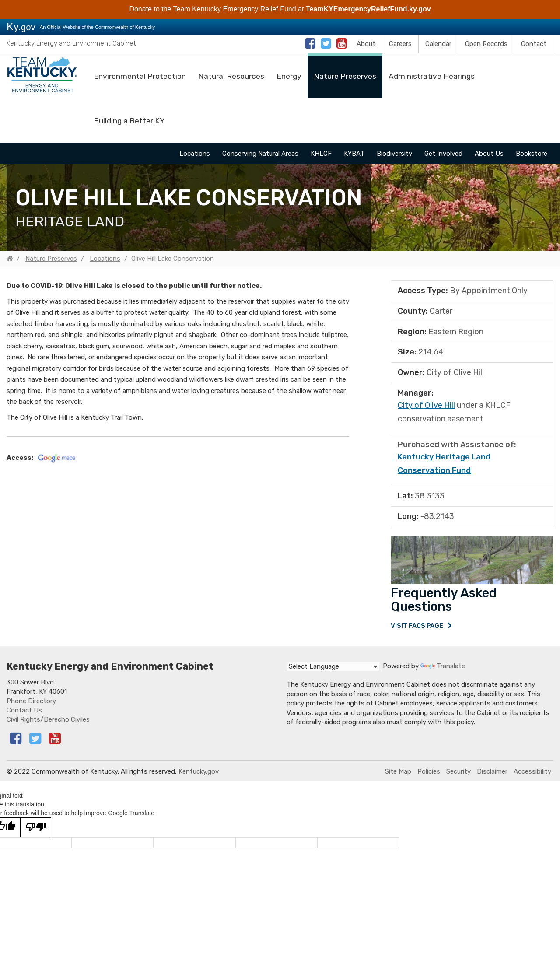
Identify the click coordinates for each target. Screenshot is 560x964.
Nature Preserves (345, 76)
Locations (195, 154)
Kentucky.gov (199, 775)
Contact (534, 44)
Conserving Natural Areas (260, 154)
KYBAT (354, 154)
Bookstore (532, 154)
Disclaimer (492, 775)
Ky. (21, 26)
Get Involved (443, 154)
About (366, 44)
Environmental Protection (140, 76)
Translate (443, 670)
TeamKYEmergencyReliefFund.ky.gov (368, 9)
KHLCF (321, 154)
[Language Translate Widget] (333, 670)
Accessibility (532, 775)
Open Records (486, 44)
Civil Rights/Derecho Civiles (48, 723)
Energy (289, 76)
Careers (400, 44)
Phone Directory (31, 705)
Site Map (398, 775)
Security (458, 775)
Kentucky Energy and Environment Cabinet (71, 43)
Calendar (438, 44)
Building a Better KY (129, 121)
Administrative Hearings (432, 76)
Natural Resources (231, 76)
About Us (489, 154)
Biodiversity (394, 154)
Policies (429, 775)
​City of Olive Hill (426, 405)
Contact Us (24, 714)
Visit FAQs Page (417, 627)
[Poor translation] (36, 831)
